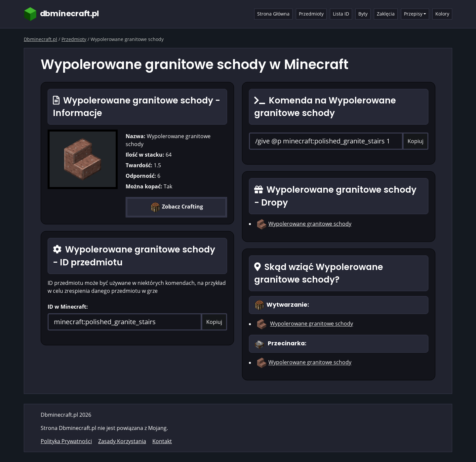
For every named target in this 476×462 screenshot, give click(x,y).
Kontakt (162, 441)
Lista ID (341, 14)
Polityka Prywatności (66, 441)
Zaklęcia (386, 14)
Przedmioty (311, 14)
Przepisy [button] (413, 14)
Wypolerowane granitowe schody (310, 224)
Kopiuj (214, 322)
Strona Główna (273, 14)
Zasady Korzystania (122, 441)
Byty (363, 14)
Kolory (442, 14)
